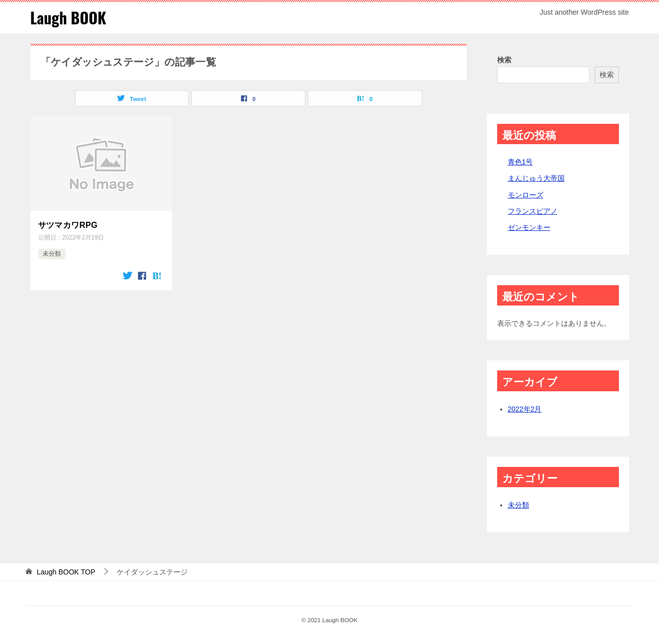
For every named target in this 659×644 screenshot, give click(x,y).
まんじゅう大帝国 (536, 178)
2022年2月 (525, 409)
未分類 (52, 254)
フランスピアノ (533, 211)
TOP (66, 572)
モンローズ (526, 195)
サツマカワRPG (68, 225)
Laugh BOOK (68, 18)
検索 (504, 60)
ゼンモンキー (529, 227)
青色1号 (521, 162)
